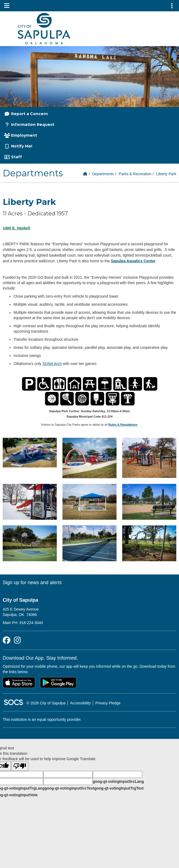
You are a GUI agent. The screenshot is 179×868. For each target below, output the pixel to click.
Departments (103, 174)
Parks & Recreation (135, 174)
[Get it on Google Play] (58, 683)
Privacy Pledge (108, 703)
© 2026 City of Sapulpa (46, 703)
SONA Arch (52, 364)
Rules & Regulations (123, 425)
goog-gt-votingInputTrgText (119, 788)
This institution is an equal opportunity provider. (42, 719)
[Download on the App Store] (19, 683)
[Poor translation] (20, 766)
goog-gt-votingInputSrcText (69, 788)
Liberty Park (166, 174)
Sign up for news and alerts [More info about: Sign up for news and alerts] (32, 583)
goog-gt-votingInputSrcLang (118, 781)
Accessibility (80, 703)
